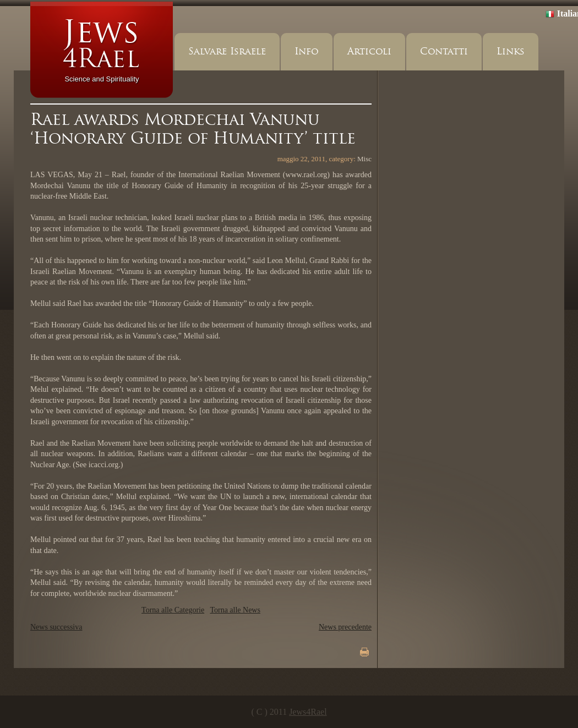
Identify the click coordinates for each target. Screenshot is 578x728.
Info (307, 51)
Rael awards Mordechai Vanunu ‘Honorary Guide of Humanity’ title (193, 129)
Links (511, 51)
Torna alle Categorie (173, 610)
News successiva (56, 627)
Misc (364, 159)
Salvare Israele (227, 51)
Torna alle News (235, 610)
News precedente (345, 627)
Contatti (444, 51)
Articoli (369, 51)
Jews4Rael (308, 712)
